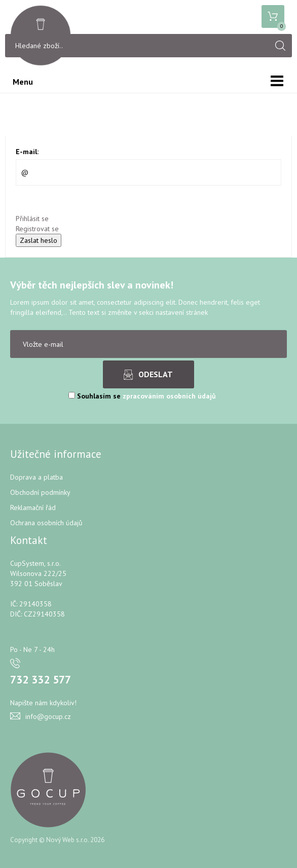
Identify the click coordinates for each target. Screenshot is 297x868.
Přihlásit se (32, 219)
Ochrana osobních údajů (46, 523)
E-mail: (27, 152)
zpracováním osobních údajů (169, 396)
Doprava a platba (36, 477)
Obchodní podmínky (40, 492)
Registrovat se (37, 229)
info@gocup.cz (48, 716)
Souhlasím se (142, 396)
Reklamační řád (33, 508)
